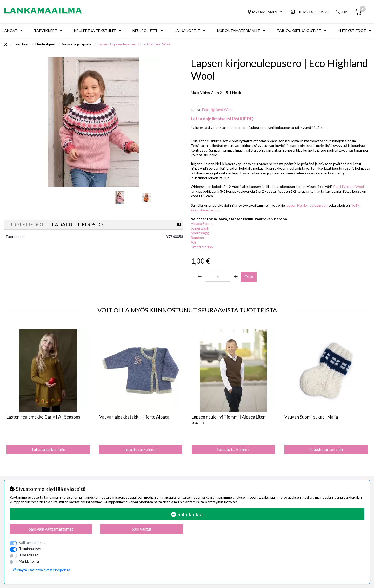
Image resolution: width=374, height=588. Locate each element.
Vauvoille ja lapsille (77, 44)
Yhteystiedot (352, 31)
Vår (194, 242)
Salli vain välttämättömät (51, 529)
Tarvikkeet (46, 31)
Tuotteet (22, 44)
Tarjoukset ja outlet (299, 31)
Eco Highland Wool (217, 110)
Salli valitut (142, 529)
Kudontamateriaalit (238, 31)
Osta (249, 276)
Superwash (200, 228)
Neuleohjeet (145, 31)
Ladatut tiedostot (79, 224)
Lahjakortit (187, 31)
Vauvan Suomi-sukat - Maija (311, 417)
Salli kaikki (187, 514)
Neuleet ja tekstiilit (95, 31)
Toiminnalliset (30, 549)
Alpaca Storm (202, 223)
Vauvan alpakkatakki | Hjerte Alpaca (134, 417)
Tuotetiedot (26, 224)
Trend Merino (202, 247)
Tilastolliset (29, 555)
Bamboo (198, 237)
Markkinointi (29, 561)
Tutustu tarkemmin (48, 449)
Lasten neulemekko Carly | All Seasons (43, 417)
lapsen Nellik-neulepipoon (307, 205)
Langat (10, 31)
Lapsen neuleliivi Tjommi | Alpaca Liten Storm (229, 419)
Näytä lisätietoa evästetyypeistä (42, 570)
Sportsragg (200, 233)
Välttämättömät (32, 542)
